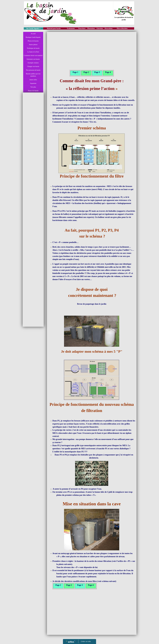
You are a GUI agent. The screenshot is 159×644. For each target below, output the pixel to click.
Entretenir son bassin (33, 59)
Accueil (33, 34)
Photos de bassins (33, 41)
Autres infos (33, 80)
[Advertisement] (33, 138)
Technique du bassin (33, 48)
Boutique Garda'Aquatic (33, 37)
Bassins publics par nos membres (33, 75)
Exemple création (33, 63)
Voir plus (33, 87)
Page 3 (97, 72)
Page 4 (108, 72)
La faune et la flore (33, 52)
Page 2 (86, 72)
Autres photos (33, 45)
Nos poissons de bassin (33, 70)
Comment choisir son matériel (33, 56)
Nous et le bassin (33, 91)
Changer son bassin (33, 66)
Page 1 (75, 72)
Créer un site (86, 641)
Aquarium (33, 83)
